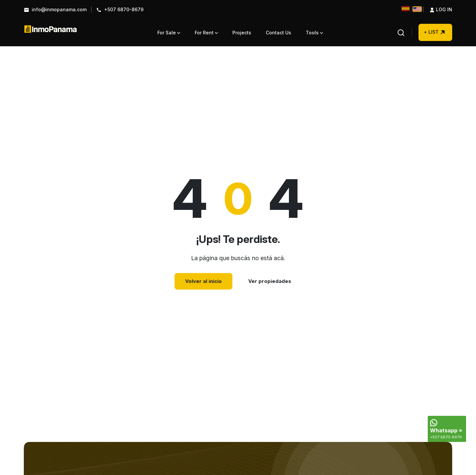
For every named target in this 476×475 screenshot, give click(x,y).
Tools (314, 33)
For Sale (169, 33)
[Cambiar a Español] (406, 9)
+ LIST (435, 35)
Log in (437, 10)
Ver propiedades (270, 281)
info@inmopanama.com (55, 10)
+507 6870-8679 (120, 10)
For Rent (206, 33)
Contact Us (278, 33)
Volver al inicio (203, 281)
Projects (242, 33)
